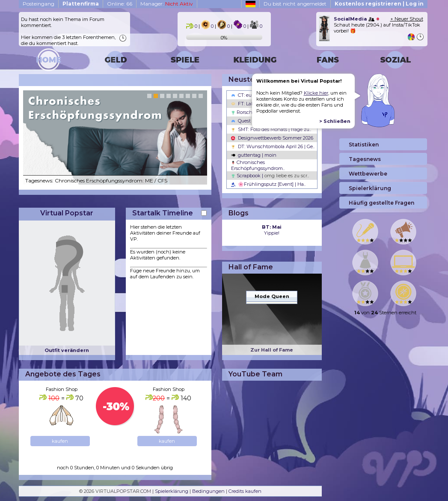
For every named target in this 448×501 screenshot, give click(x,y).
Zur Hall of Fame (272, 350)
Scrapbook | (270, 176)
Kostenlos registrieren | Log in (379, 4)
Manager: (167, 4)
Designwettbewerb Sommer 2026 (272, 138)
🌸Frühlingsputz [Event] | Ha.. (268, 184)
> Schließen (335, 121)
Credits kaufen (245, 491)
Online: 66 (120, 4)
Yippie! (272, 230)
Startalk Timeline (163, 213)
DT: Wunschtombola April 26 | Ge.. (273, 146)
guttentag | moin (254, 155)
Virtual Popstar (67, 213)
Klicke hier (316, 93)
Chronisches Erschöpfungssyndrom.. (258, 165)
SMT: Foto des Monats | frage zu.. (271, 129)
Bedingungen (208, 491)
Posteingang (39, 4)
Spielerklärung (172, 491)
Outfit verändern (67, 350)
